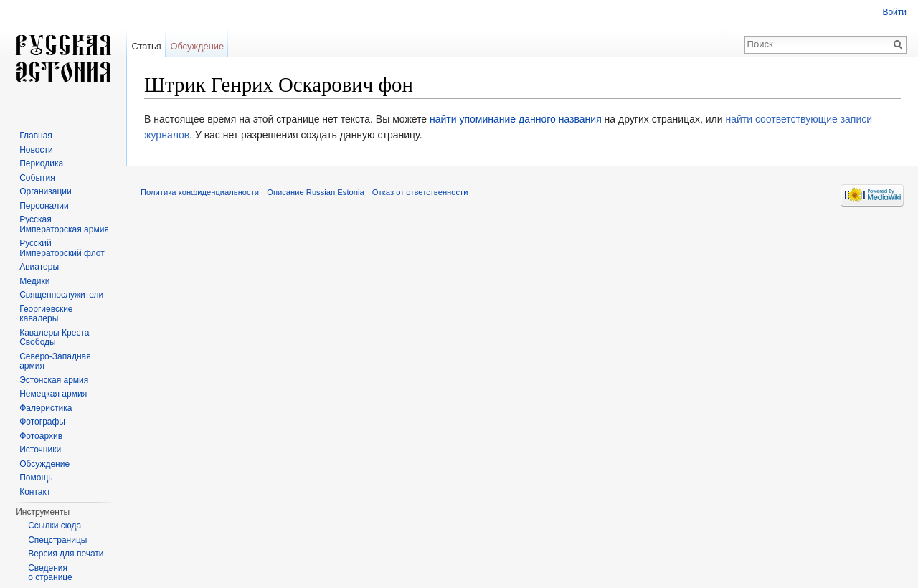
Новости (36, 150)
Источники (40, 450)
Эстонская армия (54, 380)
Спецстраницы (57, 540)
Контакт (35, 492)
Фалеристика (46, 408)
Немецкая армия (53, 394)
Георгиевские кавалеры (46, 314)
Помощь (36, 478)
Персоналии (44, 206)
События (37, 178)
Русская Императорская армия (64, 224)
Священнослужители (61, 295)
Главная (36, 136)
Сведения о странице (50, 573)
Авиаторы (39, 267)
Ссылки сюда (55, 526)
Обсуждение (197, 46)
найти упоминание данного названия (516, 119)
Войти (894, 12)
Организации (46, 191)
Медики (34, 281)
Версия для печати (66, 554)
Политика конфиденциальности (200, 192)
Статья (146, 46)
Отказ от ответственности (420, 192)
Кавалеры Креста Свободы (54, 338)
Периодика (41, 163)
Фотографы (42, 422)
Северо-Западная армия (55, 361)
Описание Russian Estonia (315, 192)
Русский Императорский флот (62, 248)
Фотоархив (41, 436)
